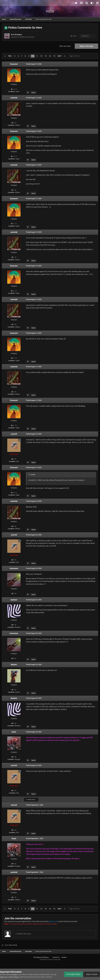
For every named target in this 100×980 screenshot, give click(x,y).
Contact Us (56, 957)
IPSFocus (46, 957)
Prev (10, 56)
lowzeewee (14, 568)
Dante (14, 732)
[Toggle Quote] (30, 474)
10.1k (14, 89)
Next (60, 56)
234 (14, 690)
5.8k (14, 594)
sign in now (54, 921)
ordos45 (14, 434)
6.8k (14, 757)
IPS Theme (37, 957)
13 (46, 56)
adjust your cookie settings (9, 977)
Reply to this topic (86, 46)
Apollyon (14, 600)
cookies (14, 974)
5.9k (14, 123)
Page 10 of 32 (75, 56)
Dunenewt (14, 64)
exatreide (14, 98)
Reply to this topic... (24, 934)
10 (33, 56)
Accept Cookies (73, 974)
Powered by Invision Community (50, 960)
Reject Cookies (92, 974)
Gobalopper (18, 35)
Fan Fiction (30, 37)
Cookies (64, 957)
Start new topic (65, 46)
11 (37, 56)
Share (74, 36)
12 (41, 56)
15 (54, 56)
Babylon (14, 665)
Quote (33, 93)
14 (50, 56)
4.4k (14, 625)
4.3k (14, 459)
